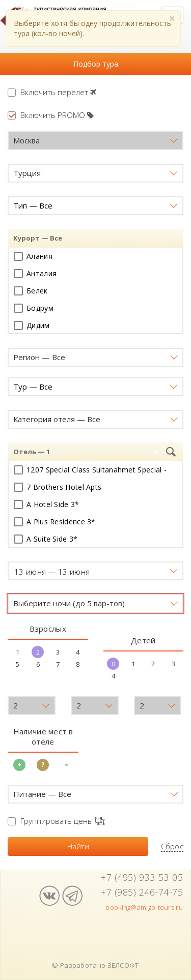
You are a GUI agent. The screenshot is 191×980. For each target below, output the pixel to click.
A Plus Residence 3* (55, 522)
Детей (143, 640)
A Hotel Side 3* (47, 504)
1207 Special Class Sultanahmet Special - (90, 470)
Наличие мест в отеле (43, 736)
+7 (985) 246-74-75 (142, 892)
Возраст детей (36, 686)
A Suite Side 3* (46, 539)
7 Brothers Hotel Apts (58, 487)
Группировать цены (56, 821)
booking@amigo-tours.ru (144, 907)
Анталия (35, 273)
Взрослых (48, 629)
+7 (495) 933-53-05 (142, 877)
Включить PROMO (51, 115)
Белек (31, 291)
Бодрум (34, 308)
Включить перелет (52, 92)
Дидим (32, 325)
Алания (33, 256)
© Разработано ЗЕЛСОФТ (95, 965)
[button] (95, 141)
